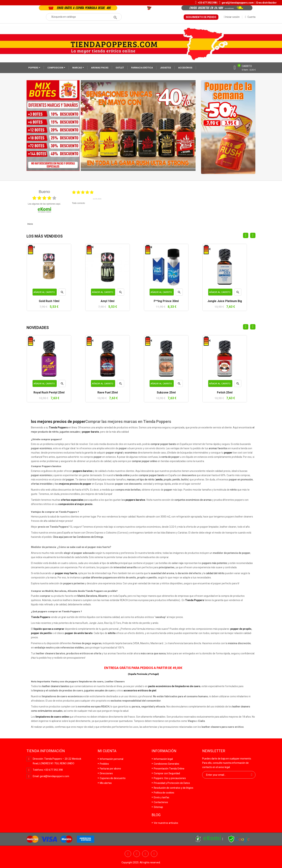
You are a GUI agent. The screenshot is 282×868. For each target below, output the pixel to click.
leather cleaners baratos (56, 686)
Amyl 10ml (108, 301)
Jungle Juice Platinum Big (225, 301)
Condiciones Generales (166, 764)
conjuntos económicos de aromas (193, 500)
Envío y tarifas (161, 798)
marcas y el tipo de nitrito (141, 480)
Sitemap (158, 807)
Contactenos (161, 802)
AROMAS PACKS (100, 68)
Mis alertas (105, 783)
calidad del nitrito (215, 573)
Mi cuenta (107, 751)
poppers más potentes (215, 563)
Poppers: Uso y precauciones (170, 778)
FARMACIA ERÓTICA (142, 68)
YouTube (145, 854)
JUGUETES (165, 68)
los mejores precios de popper (58, 422)
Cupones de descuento (112, 778)
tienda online (123, 475)
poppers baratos (83, 471)
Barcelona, (92, 596)
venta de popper (170, 457)
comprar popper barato (163, 444)
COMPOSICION (56, 68)
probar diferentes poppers (98, 578)
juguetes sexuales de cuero (99, 691)
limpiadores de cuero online (52, 717)
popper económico (41, 448)
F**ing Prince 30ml (166, 301)
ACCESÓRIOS (185, 68)
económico (131, 453)
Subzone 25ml (166, 393)
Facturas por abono (110, 769)
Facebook (128, 854)
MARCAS (77, 68)
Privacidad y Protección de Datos (172, 783)
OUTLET (120, 68)
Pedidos (104, 764)
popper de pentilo (41, 633)
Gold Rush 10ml (49, 301)
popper (123, 448)
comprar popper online (144, 461)
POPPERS (34, 68)
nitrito (233, 490)
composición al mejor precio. (76, 504)
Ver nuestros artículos (166, 823)
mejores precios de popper (75, 484)
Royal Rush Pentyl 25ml (49, 393)
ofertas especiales (72, 500)
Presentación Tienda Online (169, 769)
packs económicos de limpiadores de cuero (174, 686)
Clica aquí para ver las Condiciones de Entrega (78, 537)
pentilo (176, 480)
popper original (114, 453)
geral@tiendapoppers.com (238, 3)
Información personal (111, 759)
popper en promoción (241, 480)
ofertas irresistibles (42, 484)
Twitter (137, 854)
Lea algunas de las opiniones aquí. (44, 204)
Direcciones (106, 773)
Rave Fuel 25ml (108, 393)
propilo (168, 480)
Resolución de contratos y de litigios (173, 788)
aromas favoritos (218, 448)
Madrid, (82, 596)
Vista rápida (62, 293)
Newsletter (214, 751)
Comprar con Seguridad (167, 773)
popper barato (91, 432)
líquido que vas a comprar (49, 629)
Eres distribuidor (267, 3)
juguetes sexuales (70, 432)
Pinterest (154, 854)
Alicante (103, 596)
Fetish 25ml (225, 393)
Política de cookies (164, 793)
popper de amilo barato (79, 633)
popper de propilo (241, 629)
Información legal (163, 759)
